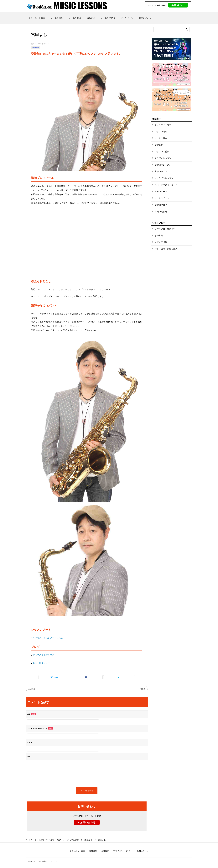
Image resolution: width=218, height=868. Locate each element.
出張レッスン (161, 171)
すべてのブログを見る (44, 655)
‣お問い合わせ (177, 5)
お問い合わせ (145, 18)
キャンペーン (127, 18)
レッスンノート (162, 198)
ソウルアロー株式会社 (165, 229)
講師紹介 (91, 18)
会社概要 (105, 851)
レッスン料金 (75, 18)
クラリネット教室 (37, 18)
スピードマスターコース (166, 185)
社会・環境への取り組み (166, 249)
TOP (45, 840)
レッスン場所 (57, 18)
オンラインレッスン (164, 178)
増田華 (143, 689)
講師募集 (159, 236)
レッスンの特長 (108, 18)
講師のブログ (161, 205)
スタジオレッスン (163, 158)
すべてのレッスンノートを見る (48, 638)
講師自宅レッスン (163, 165)
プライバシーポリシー (123, 851)
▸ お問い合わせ (87, 822)
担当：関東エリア (42, 663)
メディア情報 (161, 242)
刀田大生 (32, 689)
